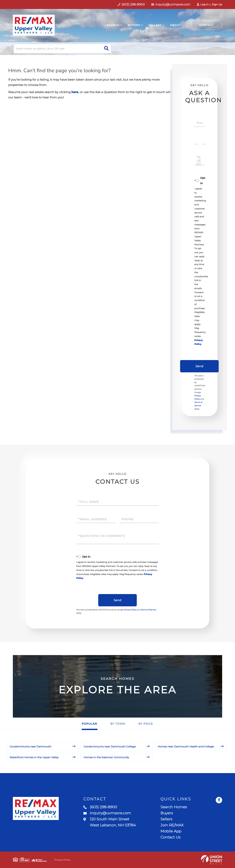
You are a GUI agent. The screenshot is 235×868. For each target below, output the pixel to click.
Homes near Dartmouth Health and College (186, 747)
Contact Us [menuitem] (170, 837)
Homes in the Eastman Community (106, 757)
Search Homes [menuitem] (174, 807)
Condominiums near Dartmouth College (110, 747)
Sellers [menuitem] (155, 25)
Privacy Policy (130, 610)
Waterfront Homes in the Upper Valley (34, 757)
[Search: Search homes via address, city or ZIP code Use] (62, 49)
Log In (203, 4)
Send (199, 366)
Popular (89, 724)
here (75, 92)
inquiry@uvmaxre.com (171, 5)
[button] (106, 49)
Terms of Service (149, 610)
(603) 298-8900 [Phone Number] (131, 5)
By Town (118, 724)
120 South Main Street (110, 822)
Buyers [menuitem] (134, 25)
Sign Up (217, 4)
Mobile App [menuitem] (171, 831)
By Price (146, 724)
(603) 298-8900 (100, 807)
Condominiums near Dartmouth (30, 747)
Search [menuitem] (113, 25)
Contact (207, 25)
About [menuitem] (175, 25)
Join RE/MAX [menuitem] (172, 825)
